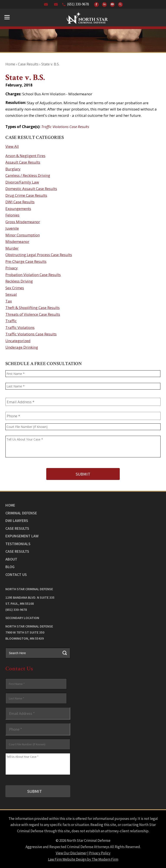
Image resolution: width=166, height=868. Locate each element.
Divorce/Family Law (22, 182)
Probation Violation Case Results (33, 275)
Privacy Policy (100, 853)
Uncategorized (18, 341)
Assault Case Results (23, 162)
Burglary (13, 169)
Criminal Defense (21, 513)
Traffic (11, 321)
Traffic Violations (20, 328)
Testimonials (18, 544)
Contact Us (16, 574)
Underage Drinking (22, 347)
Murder (12, 248)
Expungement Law (22, 536)
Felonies (12, 215)
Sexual (11, 294)
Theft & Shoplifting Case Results (33, 308)
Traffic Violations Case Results (65, 127)
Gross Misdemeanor (23, 222)
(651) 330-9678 (78, 4)
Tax (9, 301)
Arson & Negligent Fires (25, 156)
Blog (10, 567)
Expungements (18, 209)
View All (12, 146)
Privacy (12, 268)
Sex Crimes (15, 288)
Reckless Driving (19, 281)
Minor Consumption (23, 235)
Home (10, 505)
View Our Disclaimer (71, 853)
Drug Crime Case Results (26, 195)
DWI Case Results (20, 202)
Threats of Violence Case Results (33, 314)
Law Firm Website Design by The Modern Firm (83, 859)
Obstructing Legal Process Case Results (39, 255)
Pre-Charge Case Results (26, 261)
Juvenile (12, 228)
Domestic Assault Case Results (31, 189)
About (11, 559)
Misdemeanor (17, 241)
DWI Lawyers (17, 521)
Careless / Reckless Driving (28, 175)
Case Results (17, 528)
